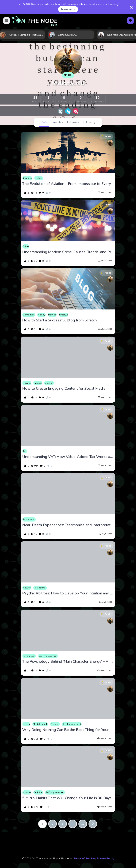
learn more (68, 9)
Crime (26, 246)
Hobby (41, 315)
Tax (25, 451)
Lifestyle (64, 315)
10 (83, 824)
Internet (38, 383)
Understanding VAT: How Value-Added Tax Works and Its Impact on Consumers (68, 457)
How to (52, 315)
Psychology (29, 656)
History (39, 178)
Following (89, 122)
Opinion (49, 383)
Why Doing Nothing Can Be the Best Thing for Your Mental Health (68, 730)
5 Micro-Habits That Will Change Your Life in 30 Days (67, 798)
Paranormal (29, 519)
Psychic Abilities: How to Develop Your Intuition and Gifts (68, 593)
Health (26, 724)
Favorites (57, 122)
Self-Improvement (48, 656)
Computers (29, 315)
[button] (7, 21)
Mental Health (40, 724)
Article (106, 136)
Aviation (27, 178)
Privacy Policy (105, 859)
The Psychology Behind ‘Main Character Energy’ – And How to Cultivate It (68, 662)
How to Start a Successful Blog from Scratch (59, 320)
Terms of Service (84, 859)
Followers (73, 122)
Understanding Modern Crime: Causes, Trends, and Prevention (68, 252)
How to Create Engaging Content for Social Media (64, 389)
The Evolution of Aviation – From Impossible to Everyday (68, 184)
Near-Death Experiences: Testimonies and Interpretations (68, 525)
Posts (44, 122)
